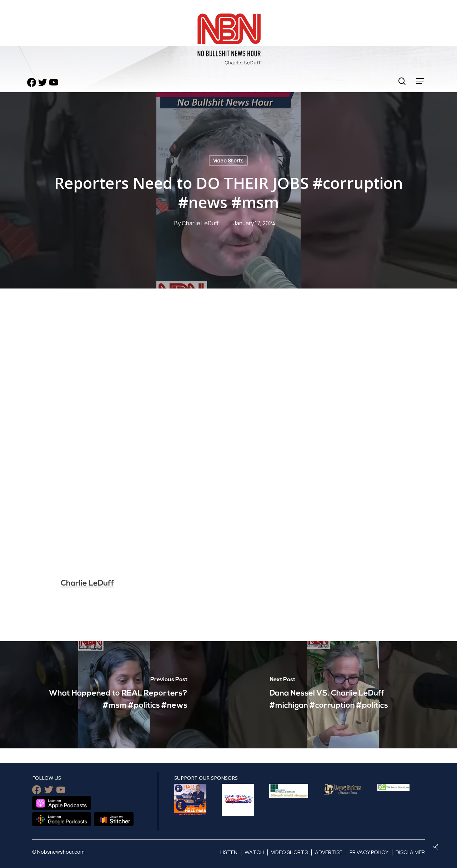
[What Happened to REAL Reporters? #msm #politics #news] (114, 695)
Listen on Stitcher (114, 819)
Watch (254, 852)
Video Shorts (228, 160)
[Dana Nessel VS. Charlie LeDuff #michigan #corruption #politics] (343, 695)
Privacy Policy (369, 852)
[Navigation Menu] (421, 81)
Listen (229, 852)
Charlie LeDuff (200, 223)
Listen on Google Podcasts (62, 819)
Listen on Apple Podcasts (62, 803)
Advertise (329, 852)
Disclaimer (410, 852)
